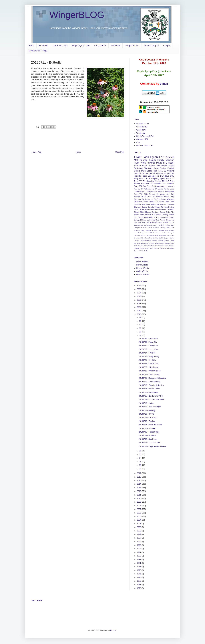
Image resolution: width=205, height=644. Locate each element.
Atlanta (166, 197)
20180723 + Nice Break (148, 367)
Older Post (120, 152)
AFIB (141, 194)
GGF (172, 225)
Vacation (170, 160)
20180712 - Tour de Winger (150, 407)
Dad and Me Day (156, 176)
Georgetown (138, 228)
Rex (149, 246)
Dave (167, 176)
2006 (139, 513)
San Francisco (162, 204)
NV (154, 204)
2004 (139, 520)
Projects (137, 176)
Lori (162, 157)
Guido (145, 228)
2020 (139, 307)
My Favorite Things (38, 51)
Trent (154, 197)
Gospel (167, 46)
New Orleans (150, 243)
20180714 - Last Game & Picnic (152, 400)
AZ (145, 235)
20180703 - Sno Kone (148, 439)
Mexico (158, 181)
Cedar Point (162, 209)
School (137, 166)
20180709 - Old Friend (148, 418)
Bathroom (145, 184)
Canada (151, 207)
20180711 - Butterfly (147, 410)
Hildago (168, 220)
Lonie (172, 189)
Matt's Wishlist (142, 262)
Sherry (170, 233)
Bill (173, 173)
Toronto (141, 235)
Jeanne (171, 215)
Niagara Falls (159, 243)
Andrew (166, 222)
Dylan (154, 157)
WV (140, 181)
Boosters (160, 197)
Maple (150, 209)
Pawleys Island (169, 243)
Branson (137, 197)
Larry (143, 230)
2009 (139, 502)
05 (140, 454)
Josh (136, 204)
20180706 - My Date (147, 428)
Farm (137, 163)
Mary (136, 179)
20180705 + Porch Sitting (149, 432)
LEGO (172, 186)
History (160, 191)
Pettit (136, 246)
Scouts (152, 160)
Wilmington (164, 248)
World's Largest (151, 46)
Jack (146, 157)
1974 (139, 578)
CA (144, 181)
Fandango (143, 241)
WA (168, 199)
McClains (141, 204)
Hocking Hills (165, 228)
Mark (138, 243)
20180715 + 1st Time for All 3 (151, 396)
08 (140, 332)
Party (158, 166)
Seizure (166, 246)
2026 (139, 286)
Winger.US (141, 133)
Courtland (138, 199)
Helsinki (156, 228)
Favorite (151, 163)
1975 (139, 574)
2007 (139, 509)
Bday (144, 166)
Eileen (142, 212)
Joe (135, 222)
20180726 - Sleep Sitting (149, 357)
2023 (139, 296)
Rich (172, 194)
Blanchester (154, 235)
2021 (139, 304)
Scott (154, 186)
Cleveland (170, 209)
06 (140, 451)
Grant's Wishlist (143, 274)
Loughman (138, 191)
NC (139, 189)
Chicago (157, 207)
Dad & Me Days (60, 46)
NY (152, 199)
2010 (139, 498)
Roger (144, 176)
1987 (139, 560)
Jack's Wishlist (142, 271)
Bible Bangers (150, 194)
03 (140, 462)
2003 (139, 524)
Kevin (149, 197)
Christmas (148, 168)
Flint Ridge (166, 225)
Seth (136, 194)
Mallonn (148, 212)
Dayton (167, 238)
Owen (155, 209)
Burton (162, 217)
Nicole (141, 179)
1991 (139, 552)
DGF (136, 173)
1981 (139, 563)
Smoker (171, 246)
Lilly (165, 163)
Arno (172, 199)
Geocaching (143, 173)
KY (145, 197)
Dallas (145, 202)
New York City (143, 222)
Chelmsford (148, 238)
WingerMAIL (141, 130)
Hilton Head (169, 202)
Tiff (173, 179)
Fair (156, 191)
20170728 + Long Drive (148, 349)
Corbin (161, 238)
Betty (142, 215)
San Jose (147, 186)
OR (151, 233)
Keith (172, 228)
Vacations (115, 46)
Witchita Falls (143, 251)
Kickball (160, 241)
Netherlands (156, 184)
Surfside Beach (139, 248)
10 (140, 325)
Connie (137, 171)
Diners (151, 202)
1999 (139, 534)
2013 (139, 488)
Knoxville (137, 230)
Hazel (171, 163)
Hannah (159, 215)
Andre (161, 189)
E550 (156, 202)
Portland (164, 233)
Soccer (150, 171)
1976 (139, 570)
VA (154, 173)
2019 (139, 311)
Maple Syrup (166, 173)
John (158, 173)
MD (166, 230)
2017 (139, 473)
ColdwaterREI (142, 139)
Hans (166, 207)
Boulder (161, 235)
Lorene (155, 230)
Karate (166, 189)
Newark (137, 233)
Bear (157, 217)
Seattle (163, 212)
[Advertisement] (78, 142)
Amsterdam (150, 191)
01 (140, 469)
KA (156, 241)
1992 (139, 549)
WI (159, 248)
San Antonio (159, 246)
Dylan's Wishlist (143, 268)
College (137, 220)
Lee (173, 191)
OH (146, 179)
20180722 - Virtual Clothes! (150, 371)
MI (157, 194)
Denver (154, 225)
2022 (139, 300)
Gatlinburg (160, 186)
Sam (155, 171)
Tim (173, 212)
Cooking (155, 238)
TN (163, 181)
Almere (137, 215)
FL (162, 207)
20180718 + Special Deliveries (151, 385)
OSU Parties (100, 46)
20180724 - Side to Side (148, 364)
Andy (140, 207)
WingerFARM (142, 127)
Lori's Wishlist (142, 265)
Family (161, 160)
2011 (139, 495)
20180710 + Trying (146, 414)
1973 (139, 581)
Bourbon (167, 235)
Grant (138, 157)
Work (143, 163)
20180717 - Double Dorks (149, 389)
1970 (139, 588)
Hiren (149, 241)
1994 (139, 542)
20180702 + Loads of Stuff (149, 443)
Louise (148, 199)
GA (143, 199)
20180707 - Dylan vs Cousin (150, 425)
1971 (139, 585)
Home (31, 46)
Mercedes (149, 204)
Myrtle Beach (165, 179)
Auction (152, 217)
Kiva (138, 142)
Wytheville (154, 222)
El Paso (143, 220)
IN (142, 197)
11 (140, 321)
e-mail (164, 84)
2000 (139, 531)
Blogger (113, 630)
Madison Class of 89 (145, 146)
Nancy (143, 243)
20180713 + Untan (146, 403)
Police (146, 246)
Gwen (162, 202)
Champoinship (139, 238)
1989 (139, 556)
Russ (153, 246)
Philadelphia (157, 233)
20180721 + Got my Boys (149, 375)
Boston (145, 207)
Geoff (167, 186)
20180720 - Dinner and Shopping (152, 378)
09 (140, 328)
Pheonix (140, 246)
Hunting (171, 207)
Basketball (138, 168)
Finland (159, 225)
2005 (139, 516)
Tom (136, 181)
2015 (139, 480)
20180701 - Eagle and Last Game (152, 446)
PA (142, 189)
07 (140, 335)
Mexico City (165, 194)
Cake (172, 181)
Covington (147, 225)
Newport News (145, 233)
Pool (136, 217)
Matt (136, 160)
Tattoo (146, 217)
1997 (139, 538)
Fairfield (137, 241)
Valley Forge (154, 248)
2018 (139, 314)
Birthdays (43, 46)
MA (135, 189)
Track (143, 171)
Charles (151, 166)
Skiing (168, 212)
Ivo (173, 220)
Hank (150, 228)
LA (168, 241)
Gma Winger (160, 220)
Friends (144, 160)
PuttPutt (157, 199)
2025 (139, 289)
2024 (139, 293)
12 (140, 317)
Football (171, 168)
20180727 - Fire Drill (147, 353)
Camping (150, 181)
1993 (139, 545)
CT (173, 222)
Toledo (147, 248)
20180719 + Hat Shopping (149, 382)
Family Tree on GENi (145, 136)
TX (156, 189)
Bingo (148, 235)
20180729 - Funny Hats (148, 346)
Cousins (171, 171)
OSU (172, 176)
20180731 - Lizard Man (148, 339)
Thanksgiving (154, 179)
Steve (156, 168)
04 (140, 458)
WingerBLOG (77, 15)
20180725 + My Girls (147, 360)
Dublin (172, 238)
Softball (163, 199)
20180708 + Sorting (147, 421)
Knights (168, 191)
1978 (139, 567)
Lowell (172, 241)
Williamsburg (149, 189)
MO (144, 191)
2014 (139, 484)
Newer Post (37, 152)
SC (165, 171)
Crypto (147, 215)
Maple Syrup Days (81, 46)
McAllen (171, 230)
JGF (141, 186)
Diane (159, 163)
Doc (151, 173)
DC (151, 215)
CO (170, 222)
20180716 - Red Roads (148, 392)
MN (135, 243)
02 (140, 465)
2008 (139, 506)
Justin (136, 209)
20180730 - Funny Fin (148, 342)
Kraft (165, 241)
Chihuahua (138, 202)
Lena (160, 171)
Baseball (170, 157)
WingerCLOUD (132, 46)
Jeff (167, 181)
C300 (172, 235)
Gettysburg (151, 220)
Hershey (165, 215)
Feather (163, 168)
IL (164, 191)
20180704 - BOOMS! (147, 435)
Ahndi (160, 222)
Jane (153, 241)
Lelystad (148, 230)
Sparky (141, 217)
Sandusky (156, 212)
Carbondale (170, 217)
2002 (139, 527)
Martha (137, 184)
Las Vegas (143, 209)
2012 (139, 491)
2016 (139, 477)
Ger (154, 215)
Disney (137, 212)
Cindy (172, 197)
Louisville (161, 230)
